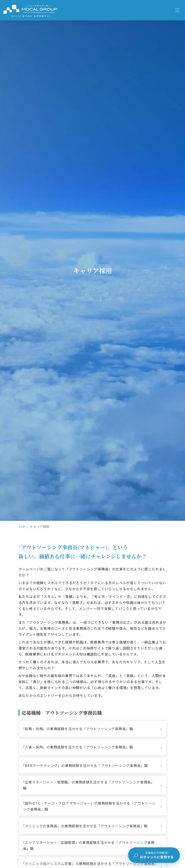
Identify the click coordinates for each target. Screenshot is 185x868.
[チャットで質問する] (154, 855)
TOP (22, 526)
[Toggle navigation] (177, 10)
